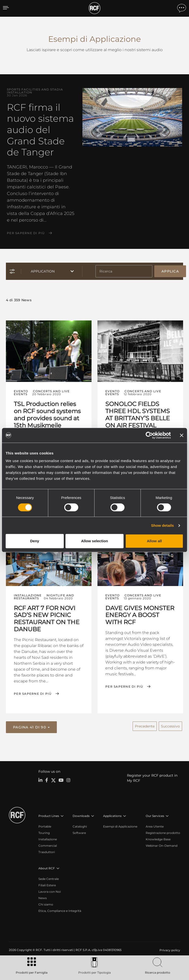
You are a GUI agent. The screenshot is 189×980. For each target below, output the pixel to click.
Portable (45, 825)
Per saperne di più (26, 233)
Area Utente (155, 825)
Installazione (48, 838)
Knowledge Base (158, 838)
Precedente (145, 725)
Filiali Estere (47, 884)
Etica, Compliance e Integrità (60, 909)
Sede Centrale (49, 877)
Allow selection (94, 541)
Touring (44, 831)
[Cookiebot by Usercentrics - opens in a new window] (149, 435)
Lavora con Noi (50, 890)
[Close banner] (182, 435)
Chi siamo (46, 903)
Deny (35, 541)
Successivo (170, 725)
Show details (163, 525)
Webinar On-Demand (162, 844)
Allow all (154, 541)
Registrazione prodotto (163, 831)
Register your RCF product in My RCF (152, 776)
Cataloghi (80, 825)
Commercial (48, 844)
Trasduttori (47, 851)
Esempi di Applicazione (120, 825)
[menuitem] (169, 949)
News (43, 897)
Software (79, 831)
